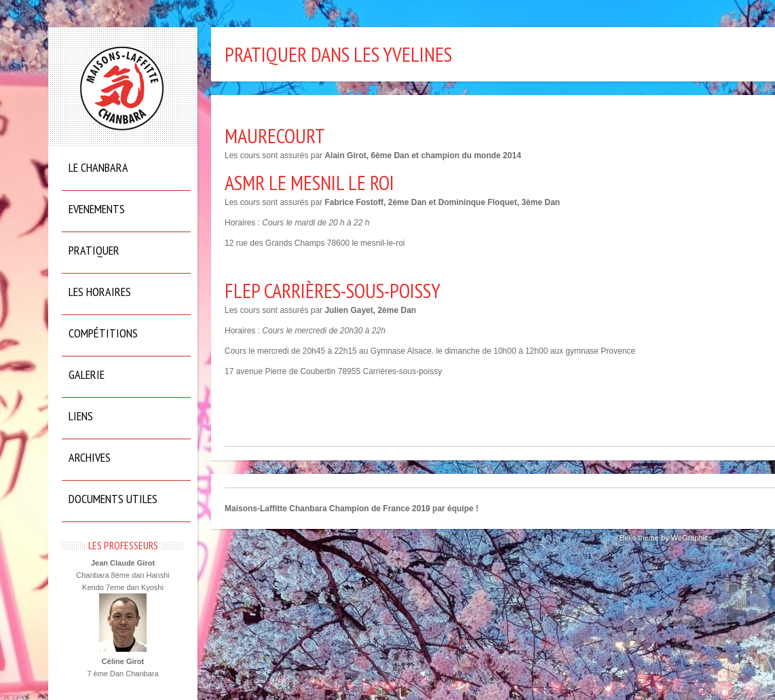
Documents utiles (113, 499)
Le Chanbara (98, 167)
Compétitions (103, 333)
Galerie (87, 374)
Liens (81, 416)
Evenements (97, 209)
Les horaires (100, 292)
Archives (90, 457)
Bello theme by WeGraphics (666, 538)
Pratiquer (94, 250)
